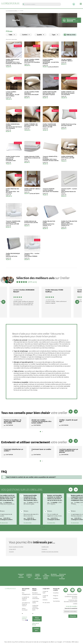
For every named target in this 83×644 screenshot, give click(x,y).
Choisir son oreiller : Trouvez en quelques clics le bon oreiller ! (41, 422)
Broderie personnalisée (37, 594)
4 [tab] (45, 528)
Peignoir (56, 596)
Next (77, 302)
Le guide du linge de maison (25, 599)
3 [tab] (43, 528)
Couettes (56, 593)
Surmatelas (56, 601)
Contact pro (36, 630)
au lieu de (51, 67)
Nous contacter (37, 619)
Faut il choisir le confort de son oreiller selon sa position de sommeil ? (31, 477)
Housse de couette (56, 589)
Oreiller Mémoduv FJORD (54, 290)
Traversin (44, 549)
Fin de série (46, 603)
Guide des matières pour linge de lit (35, 608)
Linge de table (45, 596)
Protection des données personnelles (71, 601)
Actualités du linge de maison (26, 604)
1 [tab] (41, 432)
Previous (3, 302)
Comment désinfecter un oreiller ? (13, 450)
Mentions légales (72, 594)
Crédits (75, 604)
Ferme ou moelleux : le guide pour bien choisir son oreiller (13, 422)
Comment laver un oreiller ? (41, 450)
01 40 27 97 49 (36, 624)
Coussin (11, 552)
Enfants (45, 600)
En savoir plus (28, 523)
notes (75, 642)
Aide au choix (70, 35)
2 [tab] (43, 432)
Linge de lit (12, 549)
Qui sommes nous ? (26, 589)
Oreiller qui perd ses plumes (50, 552)
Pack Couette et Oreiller (16, 547)
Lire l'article (9, 425)
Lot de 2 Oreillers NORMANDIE (24, 290)
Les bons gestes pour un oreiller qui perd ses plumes (69, 451)
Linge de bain (45, 592)
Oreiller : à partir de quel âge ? (68, 421)
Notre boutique (25, 609)
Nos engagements (26, 594)
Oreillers (56, 598)
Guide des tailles (35, 602)
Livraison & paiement (26, 619)
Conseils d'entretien (36, 598)
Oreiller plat (45, 547)
